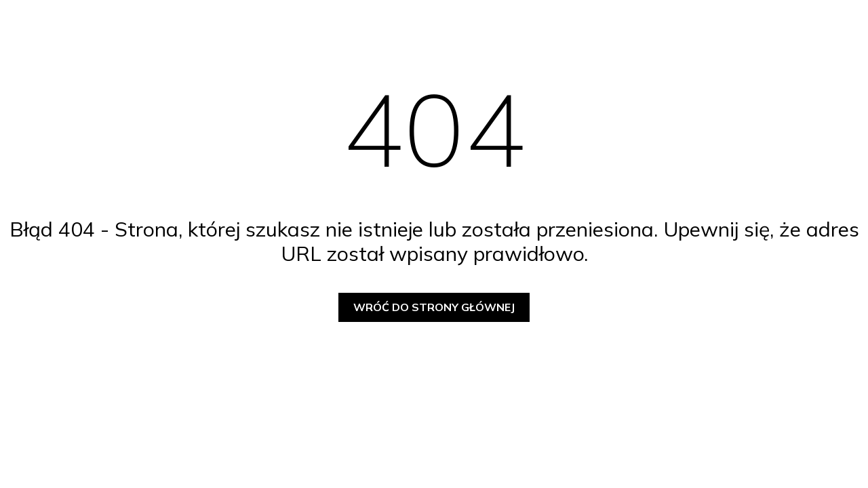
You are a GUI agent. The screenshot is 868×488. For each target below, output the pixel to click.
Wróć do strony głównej (434, 307)
